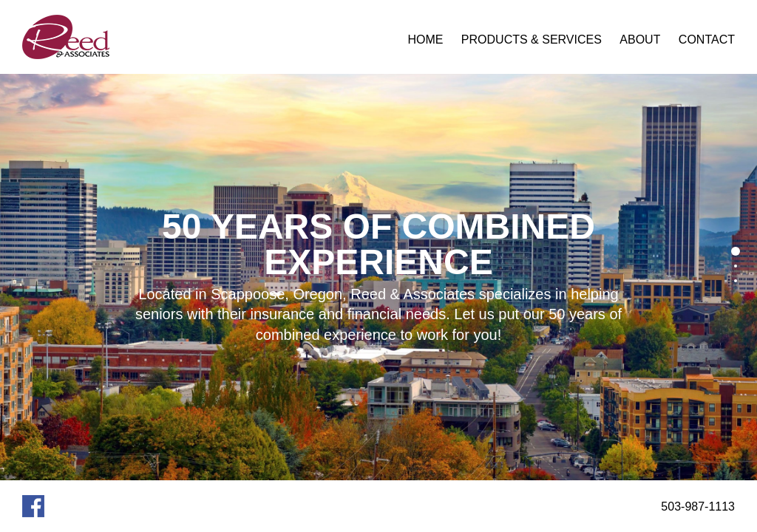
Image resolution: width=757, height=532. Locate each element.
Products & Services (532, 40)
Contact (707, 40)
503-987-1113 (698, 507)
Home (425, 40)
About (640, 40)
